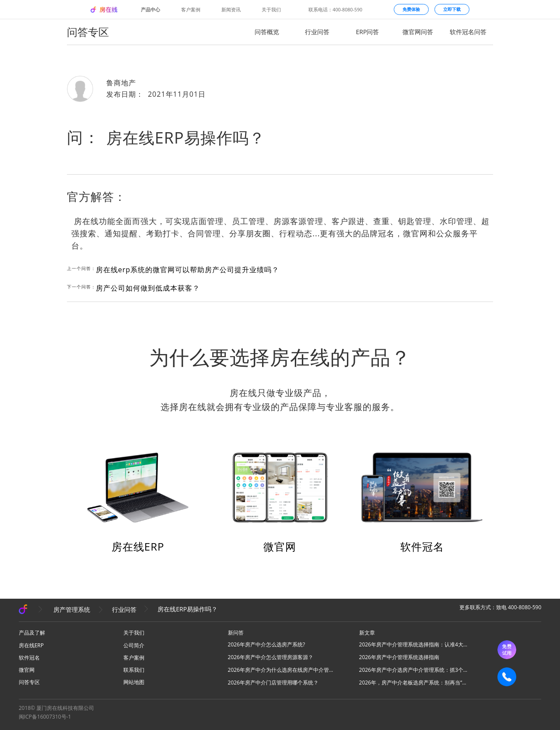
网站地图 (134, 682)
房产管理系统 (72, 609)
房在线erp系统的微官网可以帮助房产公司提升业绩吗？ (187, 270)
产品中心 (150, 10)
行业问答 (317, 32)
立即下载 (452, 9)
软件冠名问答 (468, 32)
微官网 (280, 546)
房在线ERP (138, 546)
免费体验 (411, 9)
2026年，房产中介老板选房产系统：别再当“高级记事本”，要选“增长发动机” (414, 683)
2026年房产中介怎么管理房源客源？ (271, 657)
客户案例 (191, 10)
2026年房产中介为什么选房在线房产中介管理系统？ (283, 670)
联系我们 (134, 670)
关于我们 (271, 10)
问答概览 (267, 32)
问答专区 (29, 682)
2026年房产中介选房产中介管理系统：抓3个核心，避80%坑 (414, 670)
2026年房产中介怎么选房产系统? (267, 644)
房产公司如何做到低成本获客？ (148, 288)
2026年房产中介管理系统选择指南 (399, 657)
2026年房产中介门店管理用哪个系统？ (273, 683)
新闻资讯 (231, 10)
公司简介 (134, 645)
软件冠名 (422, 546)
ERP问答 (368, 32)
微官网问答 (418, 32)
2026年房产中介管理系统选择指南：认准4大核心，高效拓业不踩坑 (414, 644)
